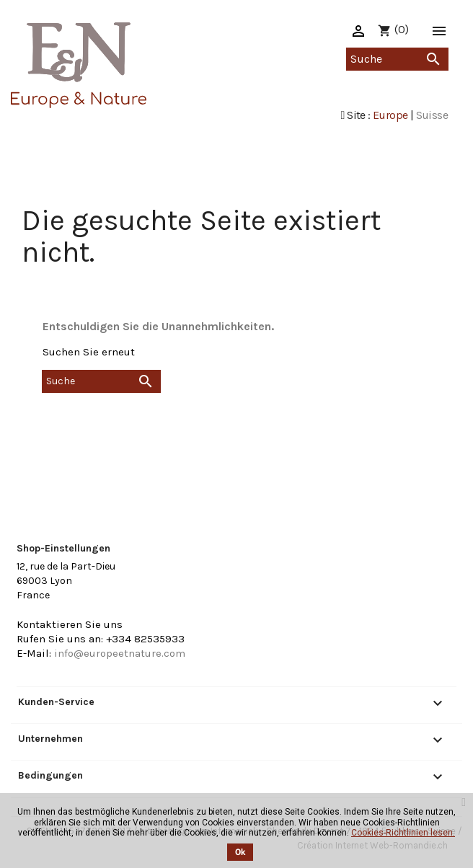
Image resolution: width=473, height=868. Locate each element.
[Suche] (397, 59)
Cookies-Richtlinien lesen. (403, 833)
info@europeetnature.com (120, 653)
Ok (240, 852)
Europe (390, 115)
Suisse (432, 115)
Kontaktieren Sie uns (70, 624)
